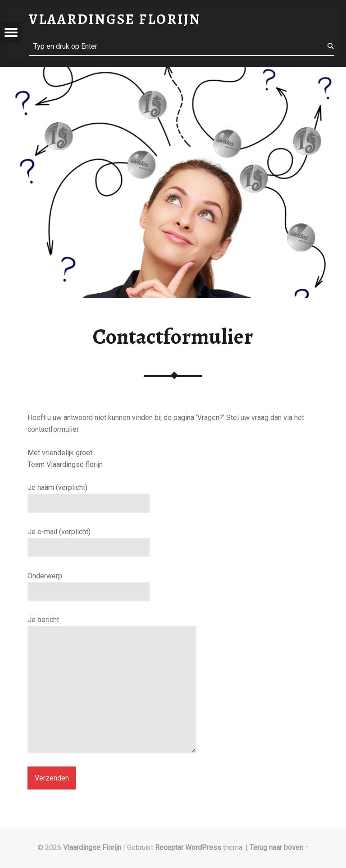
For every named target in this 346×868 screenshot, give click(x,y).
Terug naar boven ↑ (279, 847)
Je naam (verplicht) (89, 495)
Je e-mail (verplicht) (89, 540)
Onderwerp (89, 584)
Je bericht (112, 626)
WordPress (203, 847)
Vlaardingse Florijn (92, 847)
